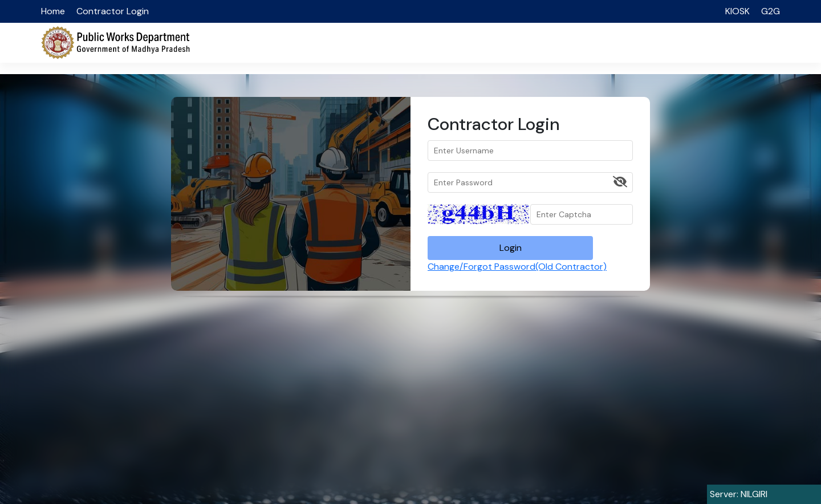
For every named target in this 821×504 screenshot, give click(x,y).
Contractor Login (113, 11)
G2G (771, 11)
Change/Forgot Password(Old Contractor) (517, 267)
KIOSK (737, 11)
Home (53, 11)
